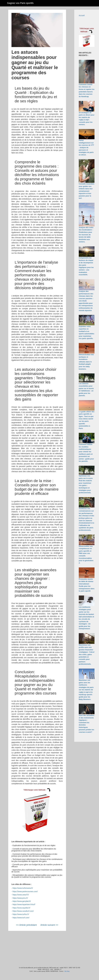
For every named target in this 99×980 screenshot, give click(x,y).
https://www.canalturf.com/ (23, 911)
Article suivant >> (49, 925)
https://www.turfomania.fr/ (23, 888)
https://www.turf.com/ (21, 918)
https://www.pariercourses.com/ (25, 891)
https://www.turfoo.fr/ (21, 914)
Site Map (67, 971)
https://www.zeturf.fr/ (21, 895)
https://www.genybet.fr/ (22, 901)
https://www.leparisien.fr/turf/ (24, 904)
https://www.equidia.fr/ (21, 908)
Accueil (82, 15)
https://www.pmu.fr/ (20, 898)
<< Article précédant (26, 925)
